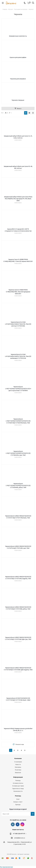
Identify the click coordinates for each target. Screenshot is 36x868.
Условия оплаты (18, 783)
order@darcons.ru (20, 838)
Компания (18, 758)
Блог (18, 799)
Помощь (18, 781)
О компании (18, 762)
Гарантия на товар (18, 789)
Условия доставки (18, 786)
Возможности (18, 791)
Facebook (18, 824)
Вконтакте (13, 824)
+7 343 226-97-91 (19, 834)
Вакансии (18, 773)
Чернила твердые (18, 100)
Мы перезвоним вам (6, 867)
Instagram (22, 824)
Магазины (18, 767)
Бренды (18, 805)
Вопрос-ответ (18, 802)
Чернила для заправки (18, 79)
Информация (18, 777)
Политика (18, 770)
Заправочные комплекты (18, 36)
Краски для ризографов (18, 57)
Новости (18, 764)
